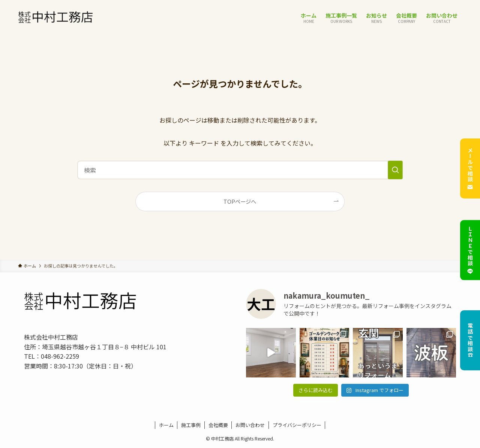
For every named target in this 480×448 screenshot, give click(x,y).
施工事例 (191, 425)
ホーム (166, 425)
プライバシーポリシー (297, 425)
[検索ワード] (240, 170)
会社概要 (218, 425)
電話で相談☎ (470, 340)
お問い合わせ (250, 425)
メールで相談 (470, 169)
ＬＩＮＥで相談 (470, 250)
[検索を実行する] (395, 170)
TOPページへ (240, 201)
